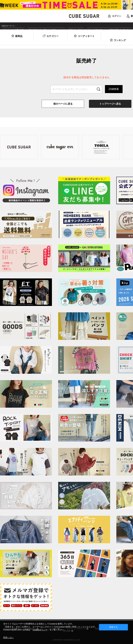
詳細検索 (114, 89)
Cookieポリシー (40, 630)
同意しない (8, 638)
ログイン (117, 16)
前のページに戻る (63, 104)
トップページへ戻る (110, 104)
